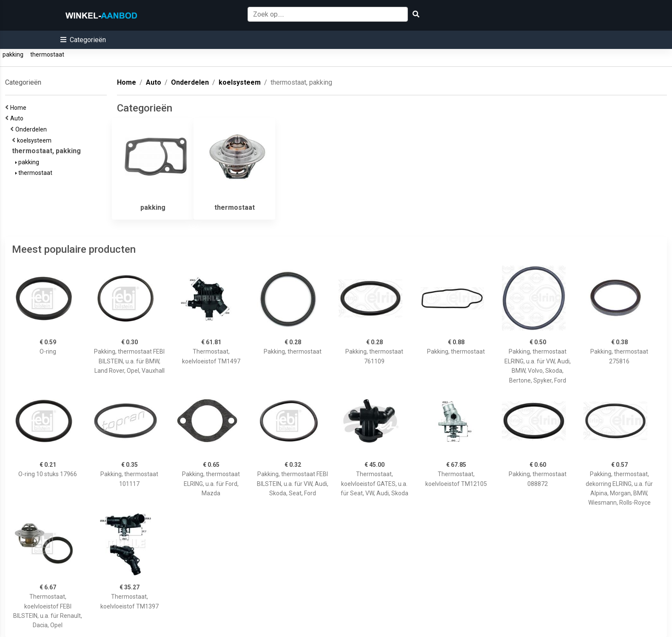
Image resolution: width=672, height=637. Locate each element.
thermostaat (47, 54)
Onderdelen (32, 129)
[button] (83, 40)
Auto (18, 118)
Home (20, 108)
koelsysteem (36, 140)
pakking (13, 54)
